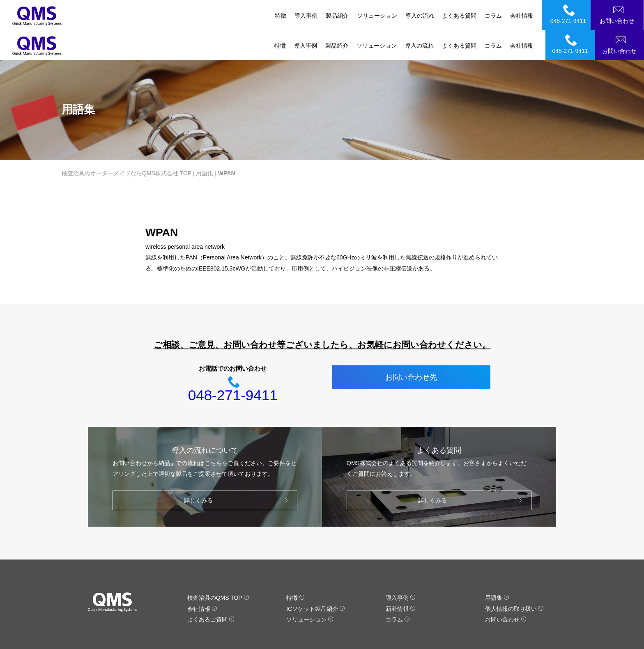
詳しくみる (238, 471)
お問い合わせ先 (411, 347)
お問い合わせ (621, 14)
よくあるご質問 (211, 589)
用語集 (205, 143)
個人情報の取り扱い (514, 579)
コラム (493, 16)
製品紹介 (337, 16)
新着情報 (401, 579)
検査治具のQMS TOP (218, 568)
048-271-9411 (571, 14)
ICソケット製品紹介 (316, 579)
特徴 (280, 16)
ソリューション (377, 16)
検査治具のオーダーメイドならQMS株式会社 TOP (126, 143)
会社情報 (522, 16)
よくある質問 (459, 16)
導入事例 (306, 16)
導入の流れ (419, 16)
